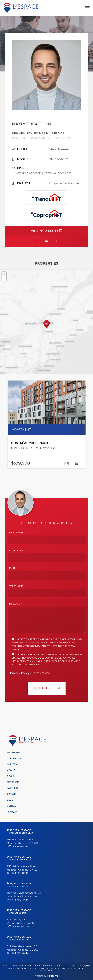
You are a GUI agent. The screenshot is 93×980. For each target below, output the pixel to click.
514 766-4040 (21, 927)
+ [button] (4, 274)
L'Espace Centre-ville (64, 183)
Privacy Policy (20, 673)
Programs (13, 782)
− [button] (4, 278)
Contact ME (47, 688)
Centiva (53, 976)
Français (12, 812)
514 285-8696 (20, 873)
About (11, 770)
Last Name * (17, 551)
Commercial (14, 758)
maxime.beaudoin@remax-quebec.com (44, 173)
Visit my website (46, 231)
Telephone (16, 586)
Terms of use (41, 673)
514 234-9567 (59, 159)
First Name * (17, 533)
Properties (14, 753)
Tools (11, 776)
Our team (13, 764)
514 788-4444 (59, 149)
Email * (14, 568)
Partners (13, 788)
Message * (15, 604)
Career (11, 794)
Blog (10, 800)
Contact (12, 806)
